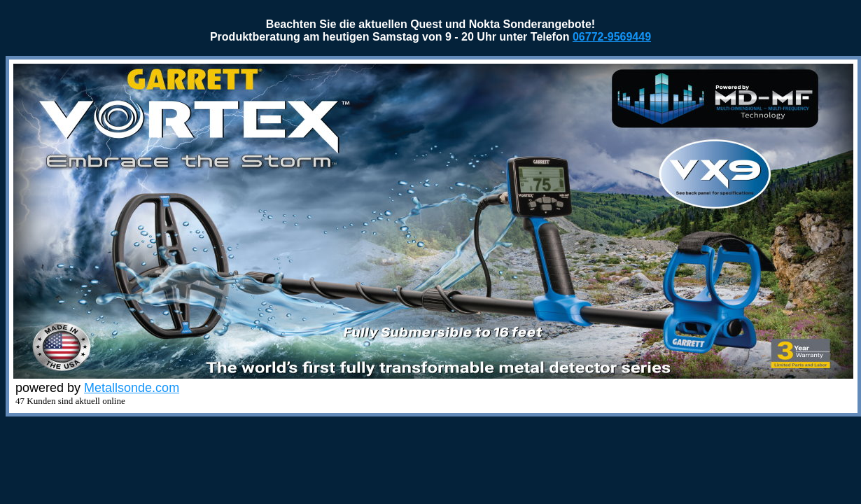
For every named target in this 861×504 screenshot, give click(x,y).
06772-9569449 (612, 37)
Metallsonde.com (132, 388)
